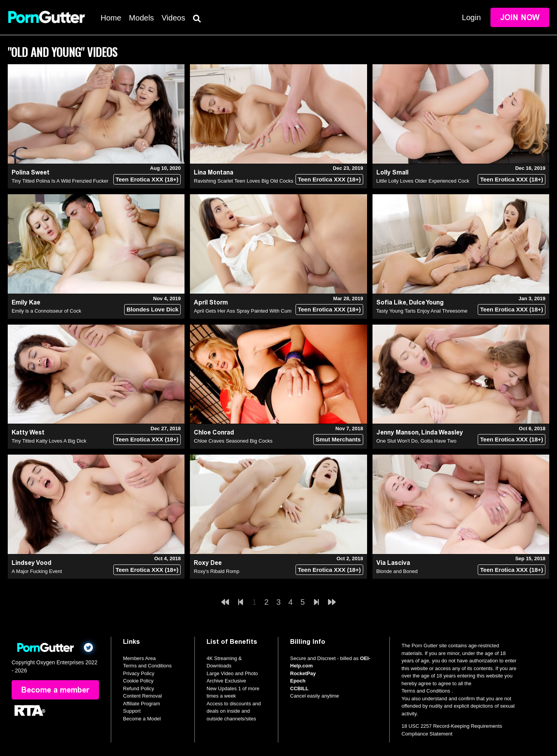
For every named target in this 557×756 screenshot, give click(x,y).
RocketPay (303, 673)
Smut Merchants (338, 439)
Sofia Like (391, 302)
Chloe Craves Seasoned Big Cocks (233, 441)
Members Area (139, 658)
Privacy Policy (139, 673)
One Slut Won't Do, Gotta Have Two (416, 441)
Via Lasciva (393, 563)
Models (141, 18)
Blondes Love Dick (152, 309)
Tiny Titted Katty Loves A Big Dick (49, 441)
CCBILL (299, 688)
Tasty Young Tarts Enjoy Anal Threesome (422, 311)
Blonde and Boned (397, 571)
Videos (173, 18)
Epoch (298, 681)
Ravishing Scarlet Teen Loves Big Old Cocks (243, 181)
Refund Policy (138, 688)
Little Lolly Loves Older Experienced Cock (423, 181)
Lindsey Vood (32, 563)
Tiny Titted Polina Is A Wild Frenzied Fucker (60, 181)
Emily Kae (26, 302)
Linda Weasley (442, 432)
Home (111, 18)
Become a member (55, 690)
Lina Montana (214, 172)
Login (471, 17)
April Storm (211, 302)
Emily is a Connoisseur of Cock (46, 311)
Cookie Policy (138, 681)
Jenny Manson (397, 432)
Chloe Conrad (214, 432)
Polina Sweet (31, 172)
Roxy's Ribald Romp (216, 571)
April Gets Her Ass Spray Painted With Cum (243, 311)
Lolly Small (392, 172)
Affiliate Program (142, 704)
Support (132, 711)
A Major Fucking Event (37, 571)
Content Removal (142, 696)
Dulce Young (426, 302)
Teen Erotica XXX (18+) (147, 179)
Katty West (28, 432)
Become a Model (142, 719)
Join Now (520, 17)
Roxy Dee (208, 563)
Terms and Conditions (147, 666)
